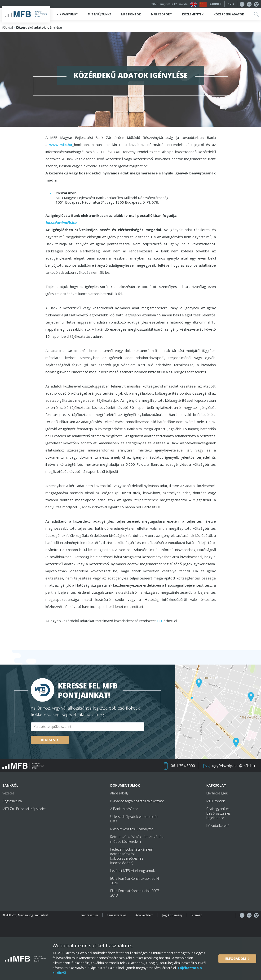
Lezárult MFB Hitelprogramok (133, 871)
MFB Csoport (161, 14)
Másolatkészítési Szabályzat (132, 829)
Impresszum (90, 915)
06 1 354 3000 (183, 766)
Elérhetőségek (217, 793)
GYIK (231, 4)
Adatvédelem (144, 915)
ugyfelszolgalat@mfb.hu (233, 766)
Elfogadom (236, 959)
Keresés (48, 740)
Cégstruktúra (12, 801)
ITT (160, 621)
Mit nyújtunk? (99, 14)
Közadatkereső (218, 826)
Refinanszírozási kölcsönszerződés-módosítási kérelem (137, 839)
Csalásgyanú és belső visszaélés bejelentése (219, 813)
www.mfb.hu (61, 145)
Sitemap (197, 915)
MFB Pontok (131, 14)
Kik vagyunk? (67, 14)
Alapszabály (119, 793)
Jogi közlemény (172, 915)
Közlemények (193, 14)
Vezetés (8, 793)
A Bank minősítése (124, 809)
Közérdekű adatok (229, 14)
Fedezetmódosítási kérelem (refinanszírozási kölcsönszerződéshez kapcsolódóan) (132, 856)
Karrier (215, 4)
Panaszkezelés (117, 915)
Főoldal (8, 27)
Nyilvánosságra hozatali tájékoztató (137, 801)
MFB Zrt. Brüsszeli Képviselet (24, 809)
